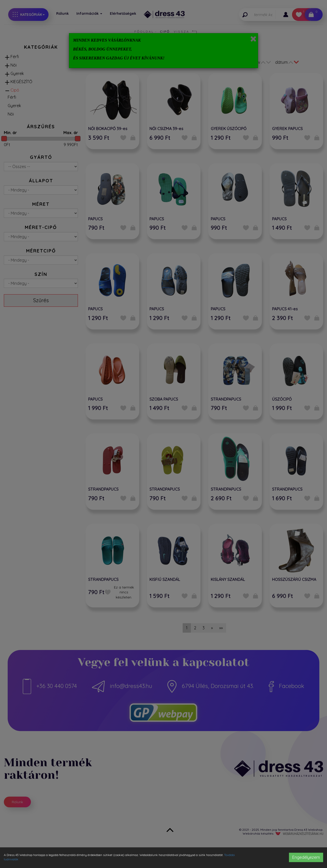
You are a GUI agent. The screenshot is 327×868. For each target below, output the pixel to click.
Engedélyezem (306, 857)
